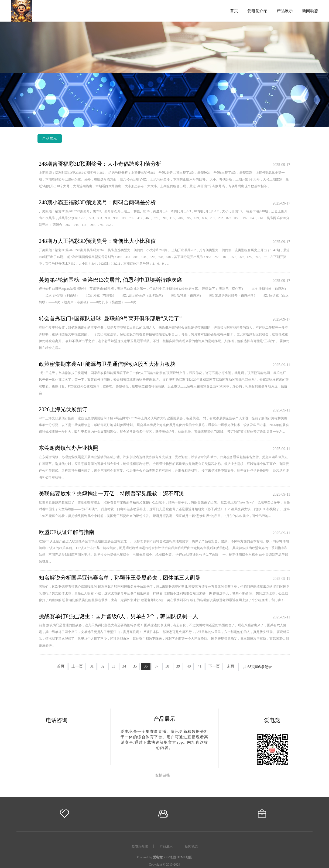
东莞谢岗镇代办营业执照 (68, 448)
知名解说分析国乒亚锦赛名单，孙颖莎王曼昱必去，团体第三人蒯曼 (120, 578)
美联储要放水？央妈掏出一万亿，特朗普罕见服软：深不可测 (112, 493)
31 (92, 666)
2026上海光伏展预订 (63, 409)
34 (124, 666)
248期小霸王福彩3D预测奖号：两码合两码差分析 (97, 202)
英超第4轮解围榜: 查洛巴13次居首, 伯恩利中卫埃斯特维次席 (110, 280)
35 (135, 666)
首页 (234, 11)
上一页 (77, 666)
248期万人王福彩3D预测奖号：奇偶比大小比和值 (97, 241)
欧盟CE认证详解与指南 (67, 532)
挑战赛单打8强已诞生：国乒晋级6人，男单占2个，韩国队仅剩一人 (118, 616)
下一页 (214, 666)
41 (200, 666)
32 (102, 666)
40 (189, 666)
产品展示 (285, 11)
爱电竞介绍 (257, 11)
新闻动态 (310, 11)
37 (156, 666)
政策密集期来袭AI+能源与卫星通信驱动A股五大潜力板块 (107, 364)
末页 (231, 666)
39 (178, 666)
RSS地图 (169, 857)
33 (113, 666)
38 (167, 666)
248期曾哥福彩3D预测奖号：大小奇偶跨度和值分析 (100, 164)
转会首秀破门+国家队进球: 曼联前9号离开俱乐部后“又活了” (110, 318)
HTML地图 (184, 857)
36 (146, 666)
